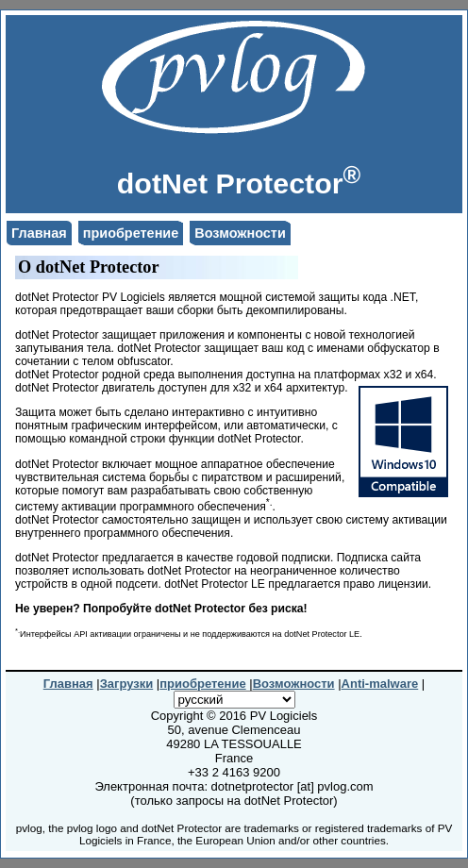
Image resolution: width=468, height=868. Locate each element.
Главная (39, 233)
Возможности (240, 233)
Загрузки (127, 684)
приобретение (131, 233)
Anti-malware (380, 684)
